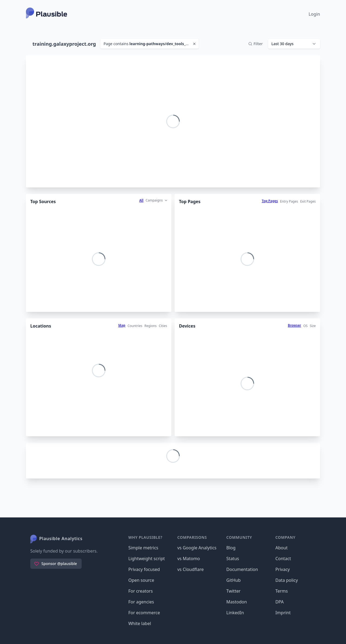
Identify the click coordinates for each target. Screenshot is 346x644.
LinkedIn (235, 613)
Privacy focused (144, 569)
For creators (141, 591)
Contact (283, 559)
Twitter (233, 591)
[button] (294, 44)
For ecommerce (144, 613)
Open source (141, 580)
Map (122, 325)
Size (313, 326)
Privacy (283, 569)
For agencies (141, 602)
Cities (163, 326)
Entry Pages (289, 201)
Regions (150, 326)
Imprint (283, 613)
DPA (280, 602)
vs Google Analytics (197, 548)
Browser (295, 325)
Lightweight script (147, 559)
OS (305, 326)
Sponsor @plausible (55, 564)
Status (233, 559)
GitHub (233, 580)
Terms (282, 591)
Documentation (242, 569)
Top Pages (270, 201)
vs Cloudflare (191, 569)
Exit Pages (308, 201)
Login (314, 14)
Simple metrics (143, 548)
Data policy (287, 580)
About (282, 548)
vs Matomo (189, 559)
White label (140, 623)
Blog (231, 548)
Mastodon (237, 602)
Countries (135, 326)
